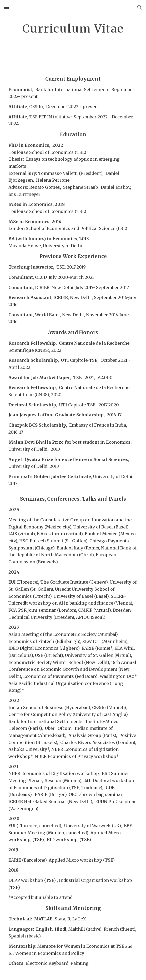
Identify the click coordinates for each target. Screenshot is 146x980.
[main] (73, 35)
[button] (6, 7)
